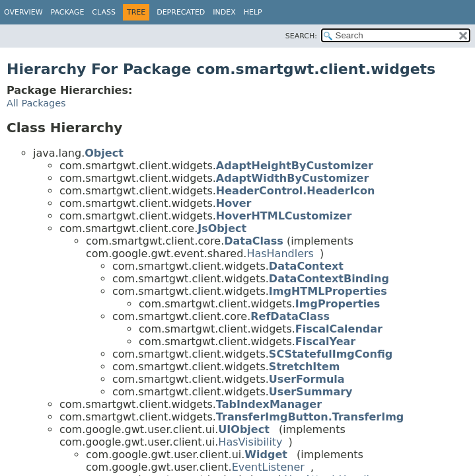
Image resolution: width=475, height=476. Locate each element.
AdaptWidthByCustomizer (293, 178)
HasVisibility (250, 442)
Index (224, 12)
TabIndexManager (269, 404)
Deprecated (181, 12)
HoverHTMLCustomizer (284, 216)
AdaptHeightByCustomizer (295, 166)
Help (253, 12)
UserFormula (307, 379)
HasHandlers (280, 254)
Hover (234, 203)
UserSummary (311, 392)
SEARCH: (301, 36)
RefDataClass (290, 316)
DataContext (306, 266)
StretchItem (305, 367)
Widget (266, 455)
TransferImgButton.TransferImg (310, 417)
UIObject (243, 429)
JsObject (222, 228)
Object (104, 153)
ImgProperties (338, 304)
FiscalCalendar (339, 329)
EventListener (268, 467)
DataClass (254, 241)
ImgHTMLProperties (328, 291)
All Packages (36, 103)
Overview (23, 12)
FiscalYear (325, 341)
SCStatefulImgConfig (331, 354)
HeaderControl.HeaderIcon (296, 191)
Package (68, 12)
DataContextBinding (329, 279)
